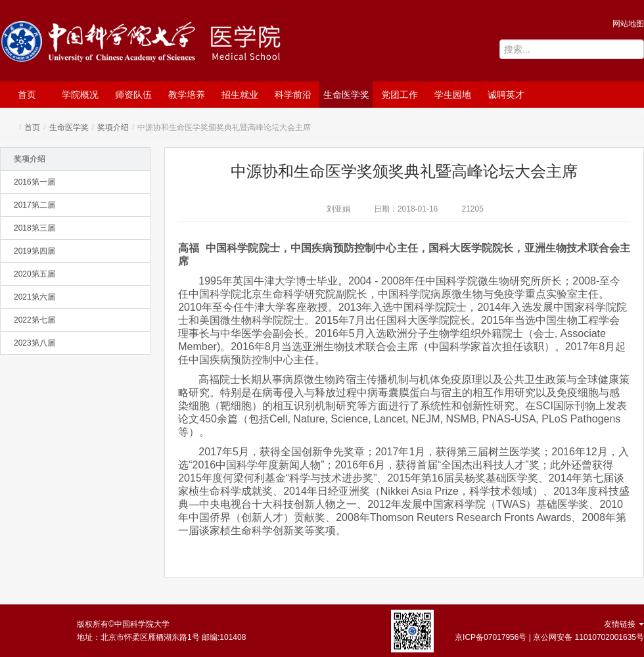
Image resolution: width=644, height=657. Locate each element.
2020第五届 (34, 274)
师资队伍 (133, 95)
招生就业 (240, 95)
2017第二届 (34, 205)
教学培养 (187, 95)
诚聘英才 (506, 95)
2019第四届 (34, 251)
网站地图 (628, 24)
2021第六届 (34, 297)
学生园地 (453, 95)
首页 (27, 95)
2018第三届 (34, 228)
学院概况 (80, 95)
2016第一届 (34, 182)
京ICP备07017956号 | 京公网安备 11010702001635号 (549, 637)
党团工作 (400, 95)
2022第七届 (34, 320)
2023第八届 (34, 343)
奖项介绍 (113, 127)
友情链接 (624, 624)
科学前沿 (293, 95)
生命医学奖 (346, 95)
